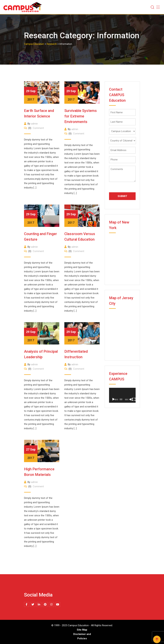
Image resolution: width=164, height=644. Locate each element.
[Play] (113, 399)
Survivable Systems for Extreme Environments (81, 116)
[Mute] (131, 399)
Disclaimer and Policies (82, 636)
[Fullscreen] (134, 399)
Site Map (82, 630)
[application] (122, 395)
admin (34, 124)
